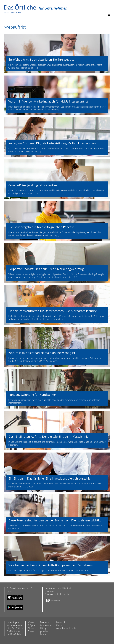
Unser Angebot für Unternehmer (14, 624)
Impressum (45, 625)
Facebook (61, 622)
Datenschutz (46, 622)
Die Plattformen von (14, 633)
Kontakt (60, 625)
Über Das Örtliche (15, 628)
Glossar (31, 628)
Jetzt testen (53, 600)
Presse (31, 631)
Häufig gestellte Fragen (44, 631)
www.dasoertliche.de (66, 628)
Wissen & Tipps (31, 624)
